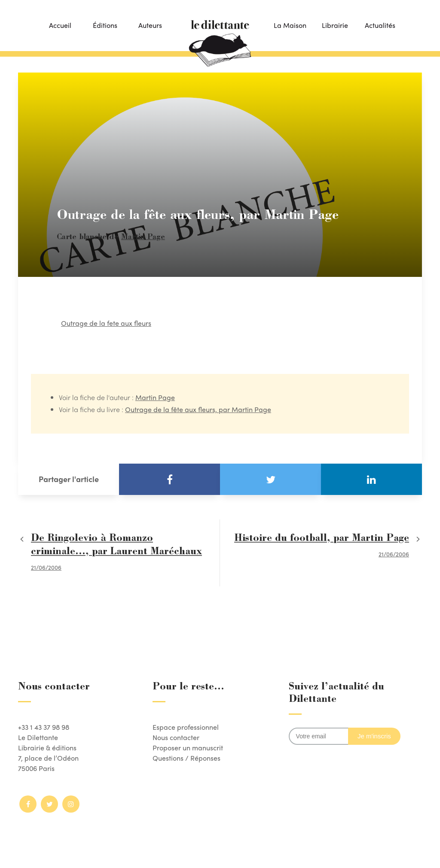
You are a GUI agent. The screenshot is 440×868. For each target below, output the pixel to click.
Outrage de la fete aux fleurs (106, 323)
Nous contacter (176, 737)
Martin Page (143, 238)
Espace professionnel (186, 727)
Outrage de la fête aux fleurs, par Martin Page (198, 409)
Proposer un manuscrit (188, 748)
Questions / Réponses (186, 758)
